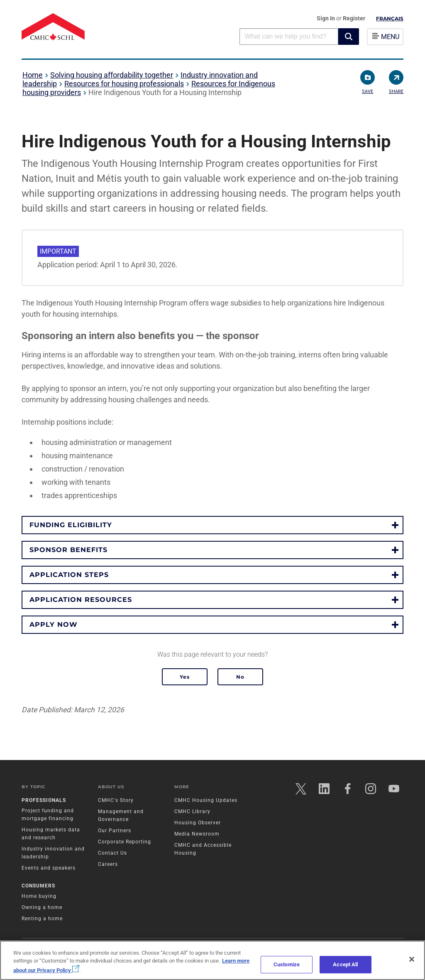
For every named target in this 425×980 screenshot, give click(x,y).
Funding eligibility (71, 525)
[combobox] (289, 36)
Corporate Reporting (125, 842)
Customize (287, 964)
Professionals (44, 800)
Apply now (54, 624)
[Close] (412, 959)
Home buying (39, 896)
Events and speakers (49, 868)
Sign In (326, 18)
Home (33, 75)
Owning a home (42, 907)
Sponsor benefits (68, 550)
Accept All (345, 964)
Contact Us (112, 853)
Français (390, 18)
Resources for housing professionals (124, 84)
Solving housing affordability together (112, 75)
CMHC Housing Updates (206, 800)
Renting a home (42, 919)
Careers (108, 864)
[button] (349, 37)
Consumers (38, 886)
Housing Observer (198, 823)
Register (354, 18)
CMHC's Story (116, 800)
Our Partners (115, 831)
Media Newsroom (197, 834)
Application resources (81, 600)
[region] (212, 960)
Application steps (69, 575)
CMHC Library (192, 811)
